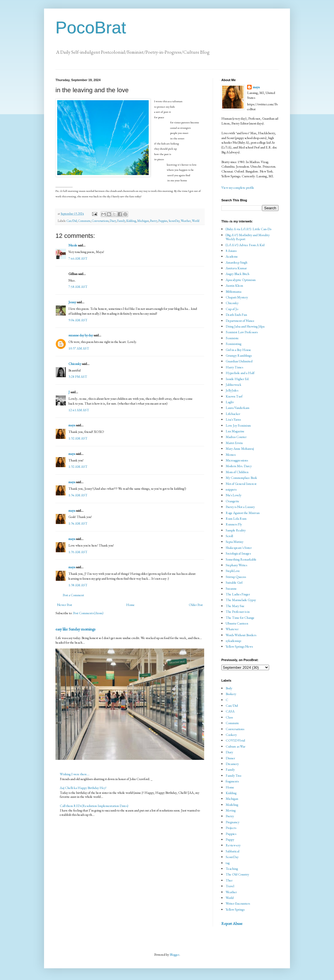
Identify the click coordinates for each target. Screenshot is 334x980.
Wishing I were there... (75, 774)
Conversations (100, 221)
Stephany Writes (236, 565)
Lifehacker (233, 414)
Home (130, 605)
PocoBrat (91, 28)
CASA (230, 711)
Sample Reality (236, 530)
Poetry (154, 221)
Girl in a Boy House (238, 350)
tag (228, 863)
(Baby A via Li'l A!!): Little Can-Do (248, 229)
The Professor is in (238, 612)
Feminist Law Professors (242, 332)
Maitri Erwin (234, 443)
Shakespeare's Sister (239, 548)
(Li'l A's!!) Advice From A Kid (245, 245)
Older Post (196, 605)
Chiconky (75, 364)
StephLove (233, 571)
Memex (231, 455)
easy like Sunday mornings (75, 629)
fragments (232, 781)
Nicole (73, 245)
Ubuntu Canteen (237, 623)
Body (229, 688)
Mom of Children (237, 472)
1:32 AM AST (78, 438)
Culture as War (235, 746)
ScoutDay (174, 221)
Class (229, 717)
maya (72, 425)
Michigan (143, 221)
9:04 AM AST (78, 320)
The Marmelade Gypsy (241, 600)
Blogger (174, 955)
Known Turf (234, 396)
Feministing (233, 344)
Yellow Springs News (239, 646)
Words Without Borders (241, 635)
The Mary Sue (235, 606)
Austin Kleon (234, 286)
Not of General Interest (241, 484)
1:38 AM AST (78, 585)
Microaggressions (237, 460)
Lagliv (230, 402)
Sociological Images (238, 553)
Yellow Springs (235, 909)
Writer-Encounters (238, 903)
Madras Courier (236, 437)
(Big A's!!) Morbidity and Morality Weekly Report (248, 237)
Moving (231, 810)
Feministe (232, 338)
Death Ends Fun (236, 315)
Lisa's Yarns (233, 419)
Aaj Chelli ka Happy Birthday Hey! (83, 788)
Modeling (232, 805)
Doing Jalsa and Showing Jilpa (245, 326)
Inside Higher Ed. (237, 379)
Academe (232, 256)
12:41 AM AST (79, 410)
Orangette (232, 501)
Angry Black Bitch (237, 274)
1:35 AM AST (78, 552)
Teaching (232, 869)
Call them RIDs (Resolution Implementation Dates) (94, 806)
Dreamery (232, 764)
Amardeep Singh (236, 262)
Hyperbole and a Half (240, 373)
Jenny (72, 302)
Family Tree (234, 776)
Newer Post (64, 605)
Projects (231, 828)
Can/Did (72, 221)
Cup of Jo (232, 309)
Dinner (230, 758)
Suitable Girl (234, 583)
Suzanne (231, 589)
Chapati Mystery (237, 297)
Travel (230, 886)
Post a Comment (73, 595)
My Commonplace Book (241, 478)
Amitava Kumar (236, 268)
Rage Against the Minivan (243, 513)
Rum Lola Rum (236, 519)
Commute (84, 221)
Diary (113, 221)
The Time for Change (240, 618)
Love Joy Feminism (238, 425)
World (196, 221)
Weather (186, 221)
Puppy (230, 840)
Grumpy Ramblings (239, 356)
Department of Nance (240, 321)
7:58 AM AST (78, 287)
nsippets (231, 489)
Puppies (163, 221)
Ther (229, 880)
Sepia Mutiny (234, 542)
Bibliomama (233, 292)
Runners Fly (234, 524)
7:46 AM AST (78, 258)
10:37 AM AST (79, 348)
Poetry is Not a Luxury (240, 507)
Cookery (231, 735)
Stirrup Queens (236, 577)
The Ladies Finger (238, 594)
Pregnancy (232, 822)
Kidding (131, 221)
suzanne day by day (81, 335)
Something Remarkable (241, 559)
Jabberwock (233, 385)
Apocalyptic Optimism (241, 280)
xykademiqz (233, 641)
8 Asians (231, 251)
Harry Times (234, 367)
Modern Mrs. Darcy (239, 466)
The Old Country (237, 874)
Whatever (232, 629)
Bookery (231, 694)
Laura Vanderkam (237, 408)
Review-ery (233, 845)
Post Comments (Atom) (88, 613)
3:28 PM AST (78, 377)
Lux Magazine (235, 431)
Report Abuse (232, 923)
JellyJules (232, 390)
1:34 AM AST (78, 495)
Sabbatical (232, 851)
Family (121, 221)
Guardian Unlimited (239, 361)
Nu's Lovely (233, 495)
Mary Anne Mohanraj (240, 449)
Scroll (229, 536)
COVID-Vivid (235, 740)
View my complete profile (238, 188)
